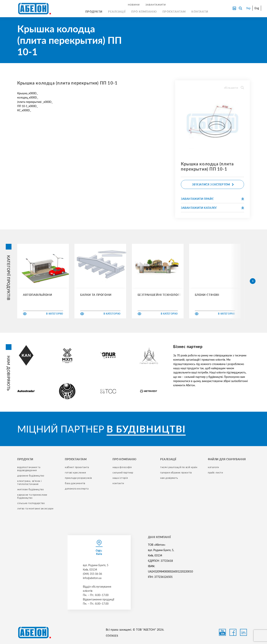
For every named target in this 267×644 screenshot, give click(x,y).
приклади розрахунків (78, 478)
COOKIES (112, 636)
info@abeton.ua (92, 578)
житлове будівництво (30, 489)
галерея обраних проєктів (176, 472)
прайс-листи (215, 472)
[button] (253, 281)
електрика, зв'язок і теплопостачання (30, 482)
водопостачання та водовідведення (29, 469)
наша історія (120, 478)
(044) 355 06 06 (92, 574)
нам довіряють (169, 478)
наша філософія (122, 467)
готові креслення (75, 472)
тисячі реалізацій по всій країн (179, 467)
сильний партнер (123, 472)
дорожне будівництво (31, 476)
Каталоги (213, 467)
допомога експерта (77, 489)
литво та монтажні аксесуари (35, 508)
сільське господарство (31, 503)
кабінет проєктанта (77, 467)
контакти (118, 483)
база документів (75, 483)
